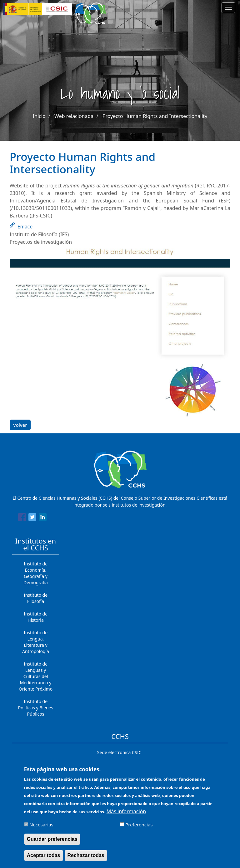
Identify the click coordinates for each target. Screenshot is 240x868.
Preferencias (139, 828)
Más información (126, 815)
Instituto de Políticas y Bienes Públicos (36, 708)
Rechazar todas (86, 859)
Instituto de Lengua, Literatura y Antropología (36, 642)
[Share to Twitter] (32, 518)
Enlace (25, 227)
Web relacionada (74, 116)
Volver (20, 425)
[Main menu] (228, 8)
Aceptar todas (44, 859)
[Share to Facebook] (22, 518)
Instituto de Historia (36, 617)
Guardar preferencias (52, 843)
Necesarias (41, 828)
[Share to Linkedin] (43, 518)
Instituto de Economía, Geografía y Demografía (36, 573)
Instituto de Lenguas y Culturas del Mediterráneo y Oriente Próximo (36, 676)
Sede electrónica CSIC (119, 752)
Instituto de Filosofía (36, 598)
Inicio (39, 116)
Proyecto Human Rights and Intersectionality (155, 116)
